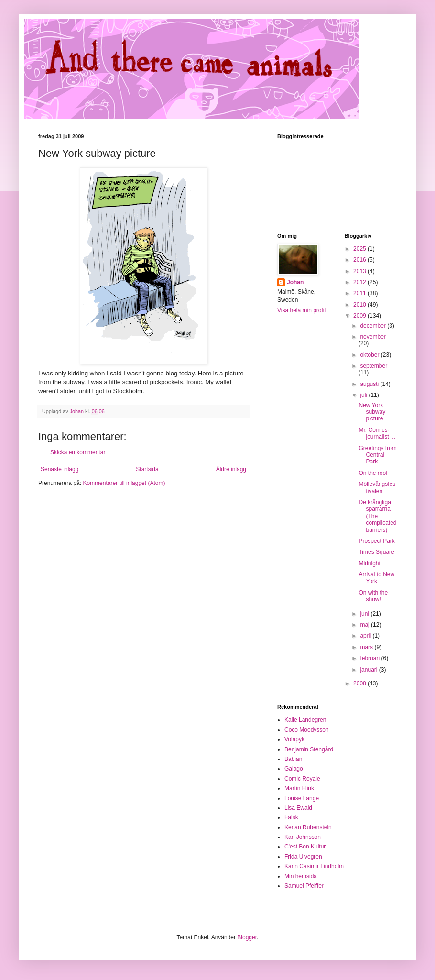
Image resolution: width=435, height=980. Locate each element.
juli (364, 395)
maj (365, 625)
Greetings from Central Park (377, 455)
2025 (360, 249)
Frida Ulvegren (303, 857)
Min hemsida (301, 876)
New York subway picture (372, 412)
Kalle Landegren (305, 720)
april (366, 636)
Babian (293, 759)
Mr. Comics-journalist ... (377, 433)
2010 (360, 305)
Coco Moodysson (307, 730)
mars (367, 647)
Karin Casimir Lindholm (314, 866)
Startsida (147, 469)
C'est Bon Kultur (305, 847)
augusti (370, 384)
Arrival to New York (376, 578)
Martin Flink (299, 788)
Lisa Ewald (298, 808)
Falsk (291, 817)
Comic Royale (302, 779)
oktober (370, 355)
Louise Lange (302, 798)
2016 (360, 260)
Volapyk (294, 739)
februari (370, 658)
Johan (295, 282)
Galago (294, 769)
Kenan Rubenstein (308, 827)
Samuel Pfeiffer (304, 886)
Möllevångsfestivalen (377, 487)
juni (365, 614)
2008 (360, 683)
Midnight (369, 563)
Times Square (376, 552)
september (374, 366)
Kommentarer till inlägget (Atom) (124, 483)
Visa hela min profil (301, 310)
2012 (360, 282)
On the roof (373, 473)
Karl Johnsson (303, 837)
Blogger (247, 937)
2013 (360, 271)
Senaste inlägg (60, 469)
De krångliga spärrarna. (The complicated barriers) (377, 516)
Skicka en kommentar (78, 452)
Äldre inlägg (231, 469)
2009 (360, 316)
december (374, 326)
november (373, 337)
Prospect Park (376, 541)
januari (369, 670)
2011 (360, 293)
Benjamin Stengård (309, 749)
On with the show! (373, 596)
